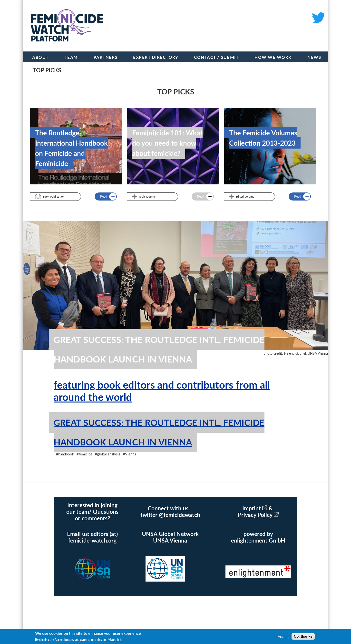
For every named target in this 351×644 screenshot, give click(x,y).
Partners (106, 57)
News (314, 57)
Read (103, 196)
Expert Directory (156, 57)
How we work (273, 57)
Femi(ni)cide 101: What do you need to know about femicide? (167, 143)
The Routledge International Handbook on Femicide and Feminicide (71, 148)
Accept (283, 636)
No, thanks (303, 636)
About (40, 57)
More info (116, 639)
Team (71, 57)
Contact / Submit (216, 57)
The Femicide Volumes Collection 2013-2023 (263, 138)
